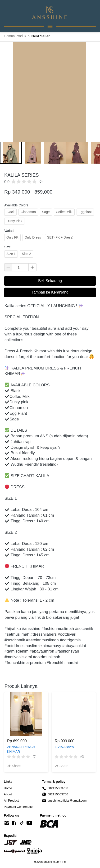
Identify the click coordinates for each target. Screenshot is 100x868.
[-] (7, 823)
